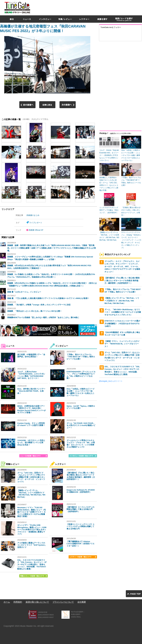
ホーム (7, 602)
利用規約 (18, 602)
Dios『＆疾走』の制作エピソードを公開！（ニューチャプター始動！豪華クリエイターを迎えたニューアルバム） (81, 392)
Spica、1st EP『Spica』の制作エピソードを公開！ (81, 407)
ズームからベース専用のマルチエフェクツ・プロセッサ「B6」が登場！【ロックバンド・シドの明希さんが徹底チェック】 (81, 444)
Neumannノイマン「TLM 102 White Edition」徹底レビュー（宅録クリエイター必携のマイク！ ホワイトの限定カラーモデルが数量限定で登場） (32, 512)
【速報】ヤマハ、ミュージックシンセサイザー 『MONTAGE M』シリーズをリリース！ (122, 344)
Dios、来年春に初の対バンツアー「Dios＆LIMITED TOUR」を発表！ (31, 391)
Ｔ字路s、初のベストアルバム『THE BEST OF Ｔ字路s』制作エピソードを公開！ (81, 357)
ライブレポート (36, 223)
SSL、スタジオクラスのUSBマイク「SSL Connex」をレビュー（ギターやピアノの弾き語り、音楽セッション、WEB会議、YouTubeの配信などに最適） (32, 564)
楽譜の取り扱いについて (37, 602)
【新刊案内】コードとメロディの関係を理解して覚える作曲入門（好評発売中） (80, 509)
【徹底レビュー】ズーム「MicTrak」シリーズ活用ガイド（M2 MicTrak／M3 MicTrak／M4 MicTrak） (31, 494)
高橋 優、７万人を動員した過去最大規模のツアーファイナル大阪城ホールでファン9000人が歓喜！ (48, 298)
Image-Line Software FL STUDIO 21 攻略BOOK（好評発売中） (81, 491)
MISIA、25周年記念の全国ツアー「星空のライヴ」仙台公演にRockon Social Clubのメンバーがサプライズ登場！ (32, 409)
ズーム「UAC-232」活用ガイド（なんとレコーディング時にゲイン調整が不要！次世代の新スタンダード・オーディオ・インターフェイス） (31, 477)
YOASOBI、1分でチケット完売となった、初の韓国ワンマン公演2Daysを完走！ (31, 443)
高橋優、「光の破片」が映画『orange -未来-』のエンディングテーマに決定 (39, 305)
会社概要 (82, 602)
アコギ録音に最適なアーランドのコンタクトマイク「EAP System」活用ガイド (32, 545)
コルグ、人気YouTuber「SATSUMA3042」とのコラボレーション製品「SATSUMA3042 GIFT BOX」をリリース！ (31, 375)
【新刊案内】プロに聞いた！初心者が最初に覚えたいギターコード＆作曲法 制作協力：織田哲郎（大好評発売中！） (81, 476)
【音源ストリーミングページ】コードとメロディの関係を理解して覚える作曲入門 (80, 526)
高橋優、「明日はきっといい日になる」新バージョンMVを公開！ (35, 311)
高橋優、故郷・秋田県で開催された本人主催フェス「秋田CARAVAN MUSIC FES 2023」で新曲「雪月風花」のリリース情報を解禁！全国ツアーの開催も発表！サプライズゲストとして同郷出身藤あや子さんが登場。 (52, 248)
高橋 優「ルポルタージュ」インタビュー (24, 292)
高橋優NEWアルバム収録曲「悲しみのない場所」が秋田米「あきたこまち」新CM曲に (43, 317)
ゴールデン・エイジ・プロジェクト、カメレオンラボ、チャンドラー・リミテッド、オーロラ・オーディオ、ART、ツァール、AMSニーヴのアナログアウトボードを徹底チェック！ (122, 266)
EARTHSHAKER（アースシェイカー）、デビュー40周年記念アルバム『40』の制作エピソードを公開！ (81, 375)
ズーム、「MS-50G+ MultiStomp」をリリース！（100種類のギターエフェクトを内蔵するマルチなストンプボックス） (123, 312)
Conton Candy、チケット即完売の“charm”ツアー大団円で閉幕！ (31, 424)
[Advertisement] (100, 20)
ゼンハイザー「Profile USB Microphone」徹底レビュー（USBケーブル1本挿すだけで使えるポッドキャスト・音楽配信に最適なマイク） (32, 530)
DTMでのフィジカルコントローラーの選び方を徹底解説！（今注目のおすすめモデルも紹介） (122, 323)
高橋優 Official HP (36, 230)
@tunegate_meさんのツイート (111, 381)
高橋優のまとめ (33, 215)
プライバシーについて (63, 602)
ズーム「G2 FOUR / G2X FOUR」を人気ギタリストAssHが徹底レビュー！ (81, 425)
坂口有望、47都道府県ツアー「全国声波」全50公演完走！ (31, 356)
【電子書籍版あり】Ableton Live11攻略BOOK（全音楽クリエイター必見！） (81, 544)
